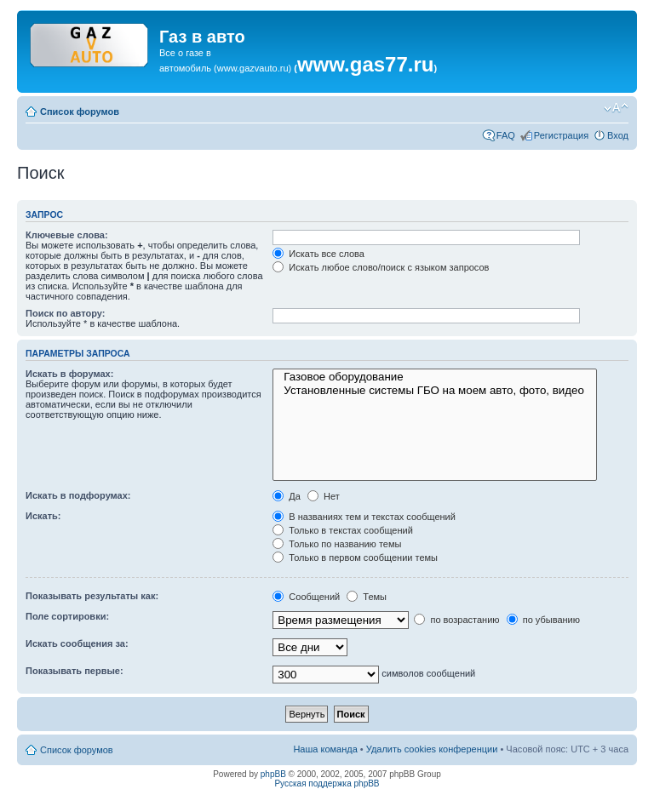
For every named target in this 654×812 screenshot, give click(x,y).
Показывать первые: (75, 671)
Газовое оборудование (435, 377)
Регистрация (561, 135)
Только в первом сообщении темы (355, 558)
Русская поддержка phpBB (327, 783)
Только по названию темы (337, 544)
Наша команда (325, 749)
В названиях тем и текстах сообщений (364, 517)
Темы (367, 597)
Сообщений (306, 597)
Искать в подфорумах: (78, 495)
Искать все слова (318, 254)
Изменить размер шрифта (616, 108)
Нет (324, 496)
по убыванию (543, 620)
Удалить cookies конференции (432, 749)
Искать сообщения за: (77, 643)
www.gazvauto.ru (253, 68)
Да (287, 496)
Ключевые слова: (67, 235)
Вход (618, 135)
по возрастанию (456, 620)
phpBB (273, 774)
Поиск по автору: (65, 313)
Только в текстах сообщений (343, 530)
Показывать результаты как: (92, 596)
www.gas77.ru (366, 64)
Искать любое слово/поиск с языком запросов (381, 267)
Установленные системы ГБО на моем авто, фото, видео (435, 391)
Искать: (43, 516)
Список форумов (80, 112)
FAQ (506, 135)
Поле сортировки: (67, 616)
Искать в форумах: (69, 374)
